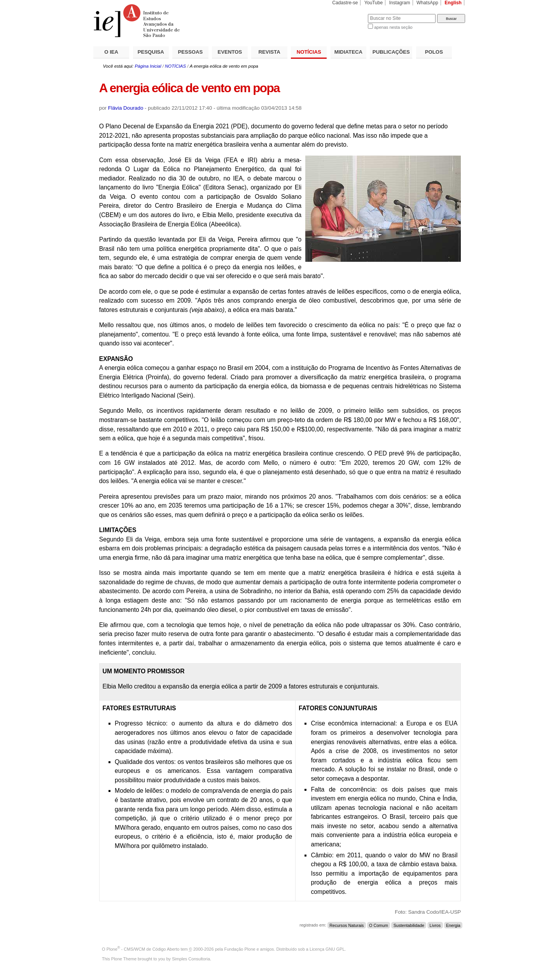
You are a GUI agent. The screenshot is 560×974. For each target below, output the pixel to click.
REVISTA (269, 52)
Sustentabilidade (409, 925)
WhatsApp (427, 3)
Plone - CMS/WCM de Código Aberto (143, 949)
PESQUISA (151, 52)
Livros (435, 925)
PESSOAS (191, 52)
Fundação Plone (240, 949)
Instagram (400, 3)
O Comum (379, 925)
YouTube (374, 3)
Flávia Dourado (126, 108)
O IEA (111, 52)
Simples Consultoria (191, 959)
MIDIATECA (348, 52)
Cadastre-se (345, 3)
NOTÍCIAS (309, 52)
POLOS (434, 52)
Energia (453, 925)
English (453, 3)
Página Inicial (148, 66)
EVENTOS (230, 52)
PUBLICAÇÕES (391, 52)
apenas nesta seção (393, 27)
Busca (349, 14)
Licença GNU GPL (327, 949)
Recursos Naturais (346, 925)
